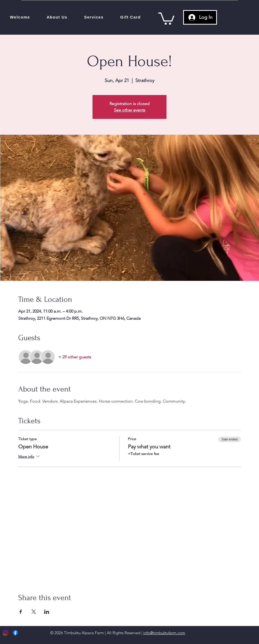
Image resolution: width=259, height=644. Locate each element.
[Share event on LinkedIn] (47, 612)
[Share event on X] (34, 612)
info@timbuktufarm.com (164, 633)
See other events (130, 110)
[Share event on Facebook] (21, 612)
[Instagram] (6, 633)
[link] (166, 18)
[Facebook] (15, 633)
